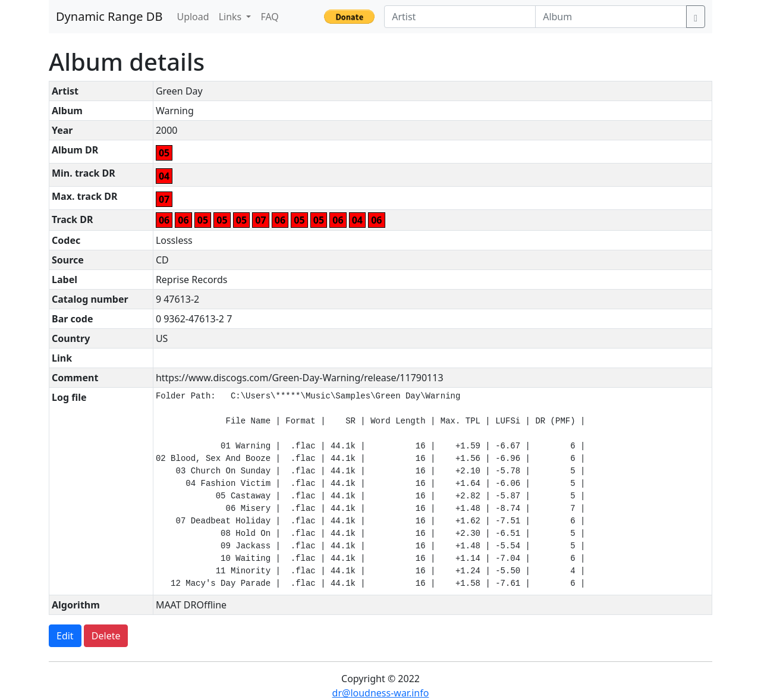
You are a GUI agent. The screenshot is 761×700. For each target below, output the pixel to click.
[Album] (611, 17)
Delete (106, 636)
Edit (65, 636)
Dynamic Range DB (109, 16)
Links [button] (232, 17)
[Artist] (460, 17)
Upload (193, 17)
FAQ (269, 17)
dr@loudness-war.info (381, 693)
